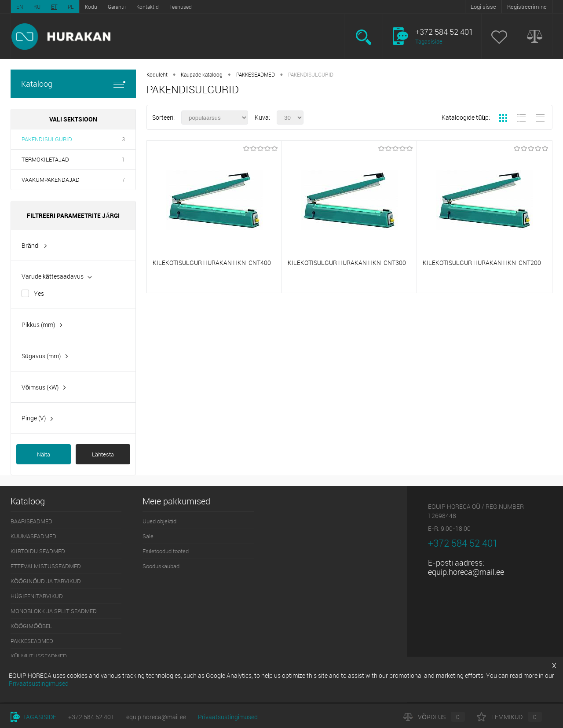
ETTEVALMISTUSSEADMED (46, 566)
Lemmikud (509, 717)
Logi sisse (483, 7)
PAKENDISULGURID (47, 139)
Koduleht (157, 74)
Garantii (117, 7)
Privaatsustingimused (228, 717)
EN (20, 7)
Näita (44, 454)
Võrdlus (434, 717)
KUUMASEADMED (33, 536)
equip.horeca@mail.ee (466, 572)
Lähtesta (103, 454)
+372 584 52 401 (91, 717)
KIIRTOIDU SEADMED (38, 551)
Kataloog (73, 84)
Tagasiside (429, 41)
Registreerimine (527, 7)
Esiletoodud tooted (166, 551)
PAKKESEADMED (256, 74)
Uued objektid (159, 521)
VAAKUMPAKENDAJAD (51, 180)
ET (54, 7)
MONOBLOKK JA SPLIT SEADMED (54, 611)
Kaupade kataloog (202, 74)
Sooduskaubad (161, 566)
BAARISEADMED (31, 521)
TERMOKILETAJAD (45, 159)
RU (37, 7)
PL (71, 7)
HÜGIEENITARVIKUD (37, 596)
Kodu (91, 7)
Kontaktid (148, 7)
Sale (148, 536)
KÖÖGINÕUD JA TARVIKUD (46, 581)
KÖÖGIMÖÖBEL (31, 626)
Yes (39, 293)
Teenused (181, 7)
